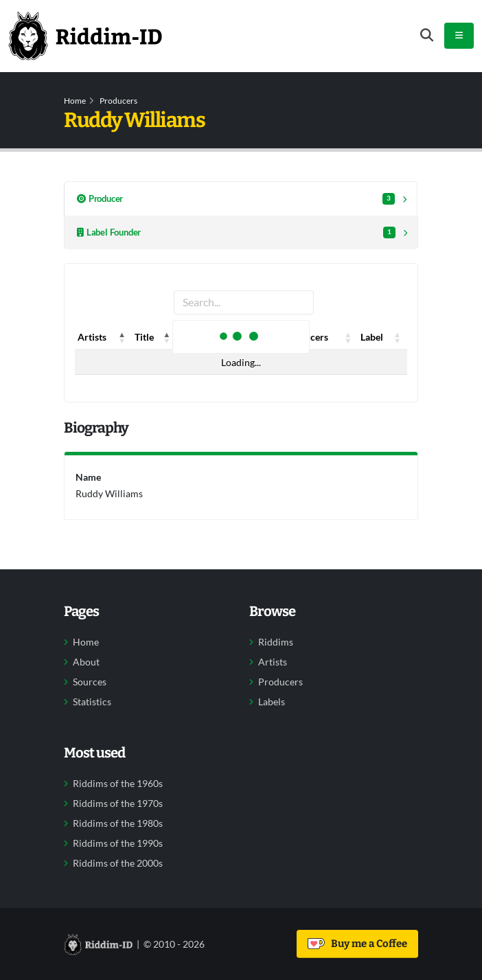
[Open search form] (427, 35)
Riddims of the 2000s (118, 863)
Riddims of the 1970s (118, 804)
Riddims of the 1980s (118, 823)
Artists (273, 662)
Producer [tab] (236, 199)
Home (75, 101)
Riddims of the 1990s (118, 843)
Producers (118, 101)
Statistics (92, 702)
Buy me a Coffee (357, 944)
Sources (90, 682)
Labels (272, 702)
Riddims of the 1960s (118, 784)
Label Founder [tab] (236, 232)
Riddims (276, 642)
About (86, 662)
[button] (122, 337)
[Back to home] (85, 36)
